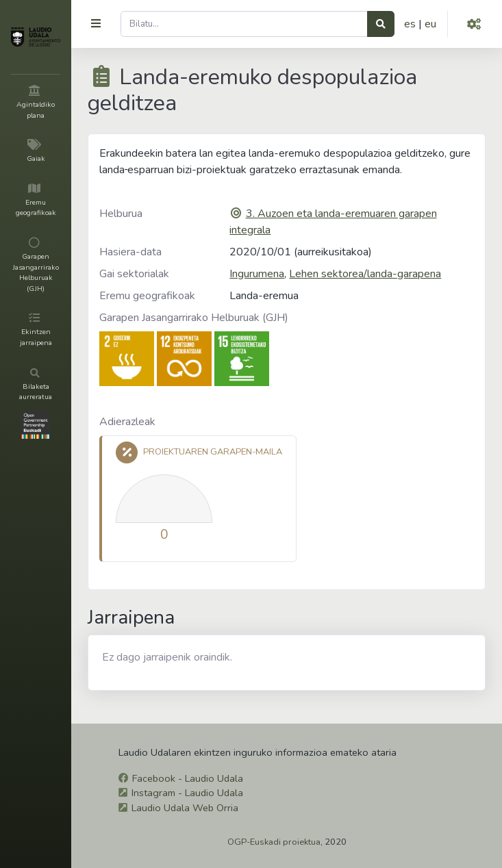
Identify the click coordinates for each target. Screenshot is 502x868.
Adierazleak (127, 422)
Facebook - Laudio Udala (188, 778)
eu (430, 24)
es (410, 24)
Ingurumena (257, 274)
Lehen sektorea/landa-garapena (365, 274)
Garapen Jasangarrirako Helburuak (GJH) (194, 318)
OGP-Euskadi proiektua (274, 842)
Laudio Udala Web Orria (185, 808)
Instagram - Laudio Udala (187, 793)
